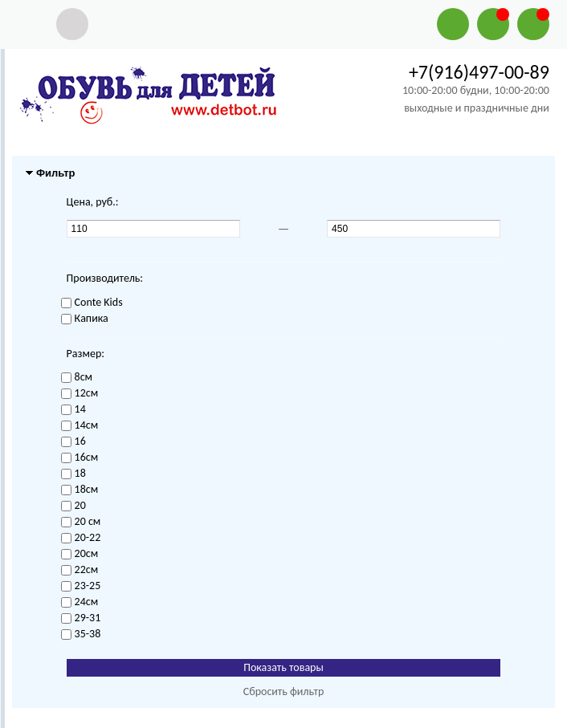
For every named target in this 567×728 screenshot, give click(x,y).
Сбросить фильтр (284, 691)
